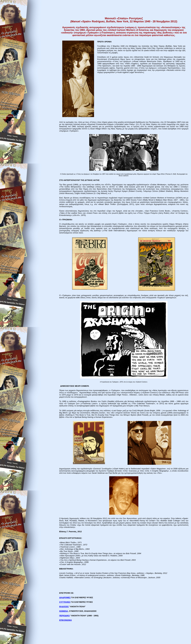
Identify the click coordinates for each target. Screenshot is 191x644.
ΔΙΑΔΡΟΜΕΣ (65, 598)
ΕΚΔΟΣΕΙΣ (64, 607)
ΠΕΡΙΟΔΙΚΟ (64, 616)
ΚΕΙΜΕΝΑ (64, 611)
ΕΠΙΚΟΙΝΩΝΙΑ (65, 620)
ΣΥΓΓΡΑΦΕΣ (65, 602)
